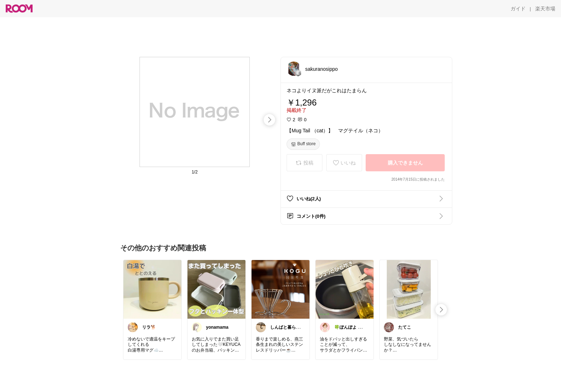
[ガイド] (518, 9)
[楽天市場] (545, 9)
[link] (152, 289)
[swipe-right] (269, 120)
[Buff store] (303, 144)
